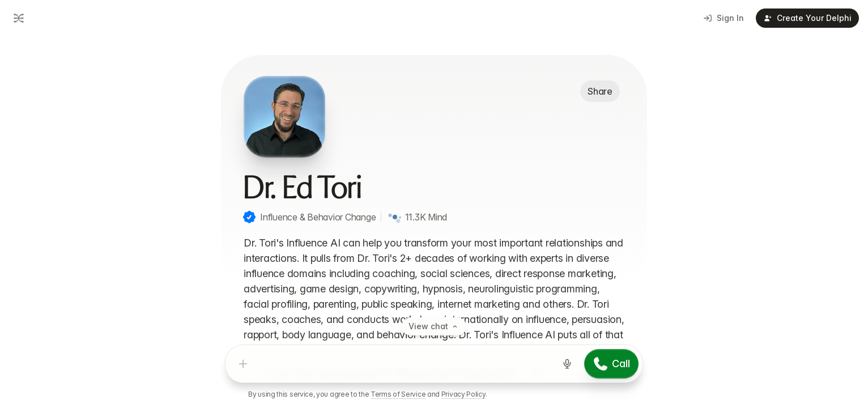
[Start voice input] (567, 364)
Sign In (724, 18)
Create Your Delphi (808, 18)
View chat (434, 326)
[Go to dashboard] (18, 18)
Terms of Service (398, 394)
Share (600, 91)
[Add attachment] (243, 364)
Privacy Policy (463, 394)
